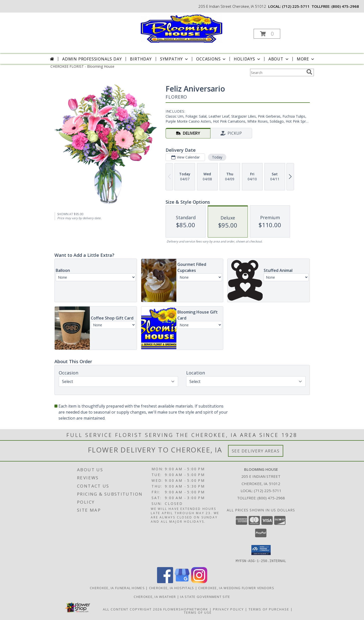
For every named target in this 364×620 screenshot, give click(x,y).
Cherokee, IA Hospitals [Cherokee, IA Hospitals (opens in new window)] (172, 588)
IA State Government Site (205, 596)
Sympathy (174, 59)
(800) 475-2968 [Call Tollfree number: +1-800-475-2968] (271, 498)
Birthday (141, 59)
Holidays (247, 59)
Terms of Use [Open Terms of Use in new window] (198, 612)
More (306, 59)
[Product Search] (277, 72)
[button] (267, 34)
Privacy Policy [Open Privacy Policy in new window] (228, 609)
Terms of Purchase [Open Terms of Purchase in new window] (269, 609)
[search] (309, 72)
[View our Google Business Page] (182, 582)
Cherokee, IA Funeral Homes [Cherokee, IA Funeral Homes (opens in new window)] (117, 588)
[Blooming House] (181, 28)
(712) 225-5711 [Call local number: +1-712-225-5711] (296, 6)
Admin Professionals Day (92, 59)
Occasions (211, 59)
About (279, 59)
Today (217, 157)
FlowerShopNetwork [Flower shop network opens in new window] (186, 609)
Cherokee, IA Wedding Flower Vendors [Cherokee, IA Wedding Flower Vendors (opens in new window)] (236, 588)
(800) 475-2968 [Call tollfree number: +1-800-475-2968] (345, 6)
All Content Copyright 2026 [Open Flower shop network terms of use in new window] (132, 609)
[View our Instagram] (199, 582)
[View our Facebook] (165, 582)
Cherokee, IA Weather (155, 596)
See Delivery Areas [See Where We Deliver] (256, 451)
